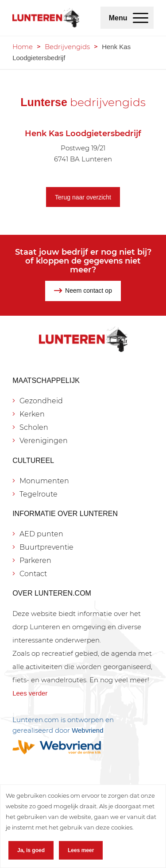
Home (23, 47)
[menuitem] (141, 18)
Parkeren (35, 560)
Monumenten (44, 481)
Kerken (32, 414)
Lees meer (81, 850)
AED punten (41, 534)
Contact (33, 574)
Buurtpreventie (46, 547)
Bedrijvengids (67, 47)
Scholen (34, 427)
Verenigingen (44, 441)
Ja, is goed (31, 850)
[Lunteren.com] (46, 18)
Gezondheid (41, 401)
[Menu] (141, 18)
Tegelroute (39, 494)
